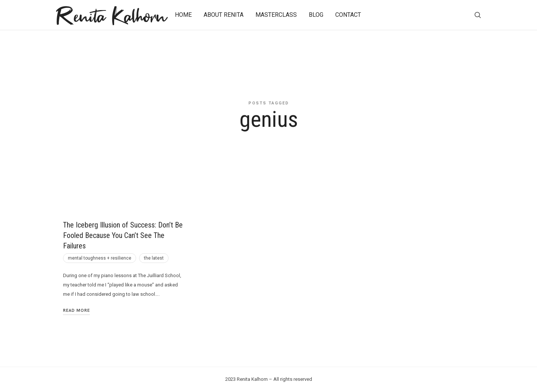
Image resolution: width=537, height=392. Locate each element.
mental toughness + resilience (100, 258)
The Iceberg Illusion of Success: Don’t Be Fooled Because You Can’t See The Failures (123, 235)
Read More (76, 310)
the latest (154, 258)
